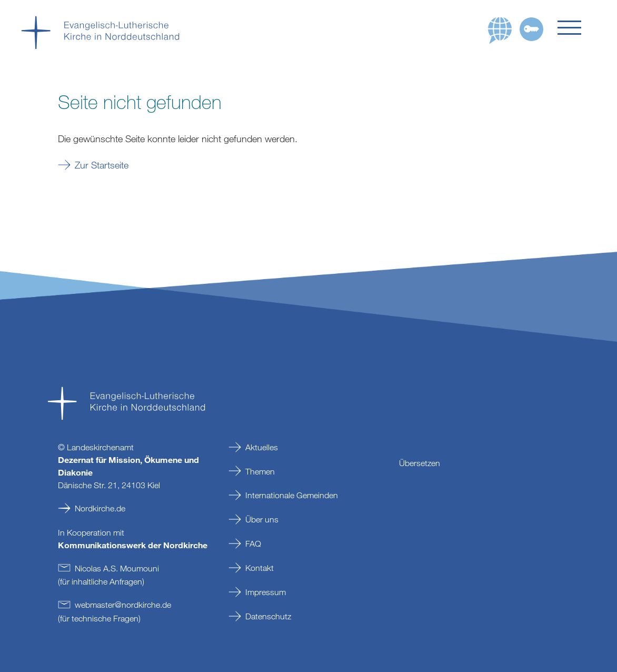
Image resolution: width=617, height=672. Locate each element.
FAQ (253, 543)
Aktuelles (262, 447)
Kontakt (260, 568)
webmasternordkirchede (123, 605)
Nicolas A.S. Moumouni (117, 568)
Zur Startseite (102, 165)
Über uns (262, 519)
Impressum (266, 592)
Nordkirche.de (100, 508)
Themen (260, 471)
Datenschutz (268, 616)
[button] (577, 28)
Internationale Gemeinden (292, 495)
